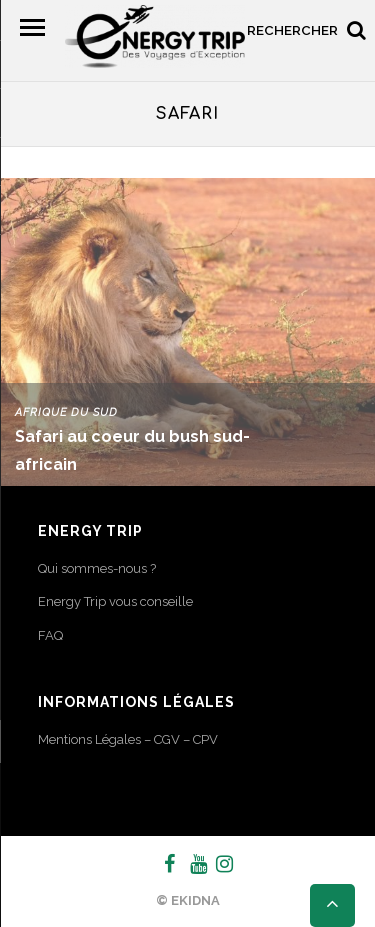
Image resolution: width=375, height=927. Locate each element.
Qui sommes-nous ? (97, 568)
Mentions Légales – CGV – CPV (128, 739)
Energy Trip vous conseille (115, 601)
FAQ (50, 635)
